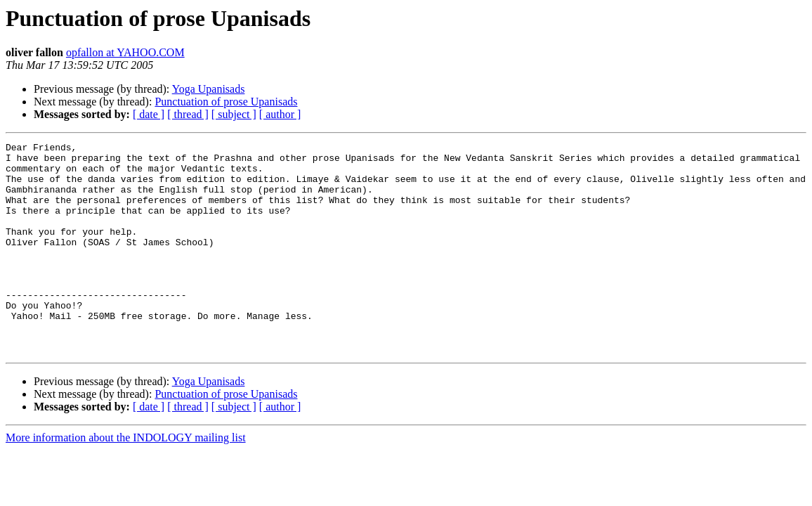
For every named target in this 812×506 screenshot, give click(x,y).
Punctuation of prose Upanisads (226, 102)
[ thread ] (188, 114)
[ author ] (280, 114)
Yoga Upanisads (209, 89)
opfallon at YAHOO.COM (125, 52)
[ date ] (149, 114)
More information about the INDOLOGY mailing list (126, 480)
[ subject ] (234, 114)
